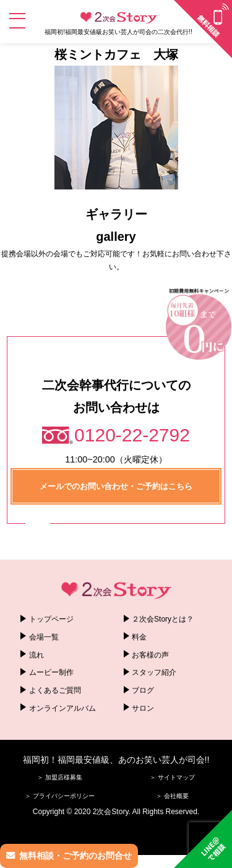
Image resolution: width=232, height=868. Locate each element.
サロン (143, 708)
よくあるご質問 (55, 690)
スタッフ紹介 (154, 672)
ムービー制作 (51, 672)
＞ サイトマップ (172, 777)
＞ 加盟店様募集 (60, 777)
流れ (37, 655)
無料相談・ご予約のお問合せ (75, 856)
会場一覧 (44, 637)
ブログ (143, 690)
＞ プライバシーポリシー (60, 796)
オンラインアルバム (62, 708)
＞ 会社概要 (172, 796)
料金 (139, 637)
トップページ (51, 619)
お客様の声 (150, 655)
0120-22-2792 (132, 435)
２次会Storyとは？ (163, 619)
